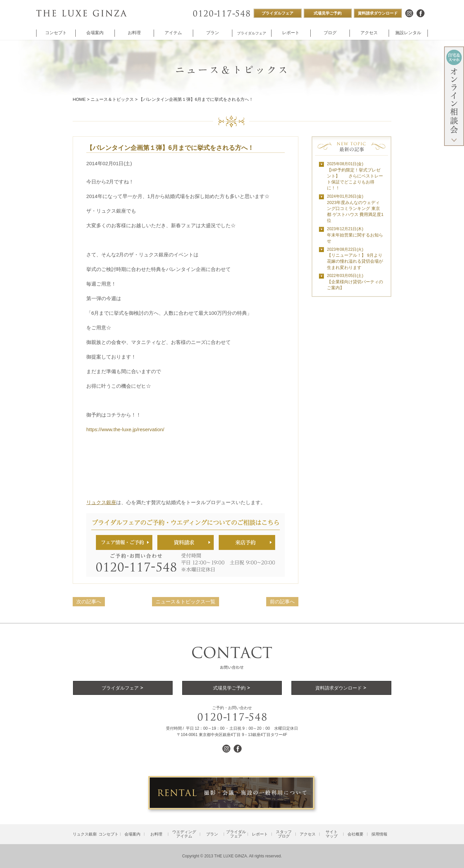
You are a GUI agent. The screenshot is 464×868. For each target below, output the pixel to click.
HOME (79, 99)
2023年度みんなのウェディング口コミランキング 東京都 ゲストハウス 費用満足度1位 (355, 208)
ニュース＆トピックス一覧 (186, 601)
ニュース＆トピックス (112, 99)
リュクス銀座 (101, 502)
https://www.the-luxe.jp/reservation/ (125, 429)
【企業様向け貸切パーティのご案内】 (355, 282)
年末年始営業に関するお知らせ (355, 235)
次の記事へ (89, 601)
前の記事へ (282, 601)
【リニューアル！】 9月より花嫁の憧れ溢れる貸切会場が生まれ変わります (355, 259)
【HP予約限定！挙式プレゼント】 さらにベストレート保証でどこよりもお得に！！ (355, 176)
